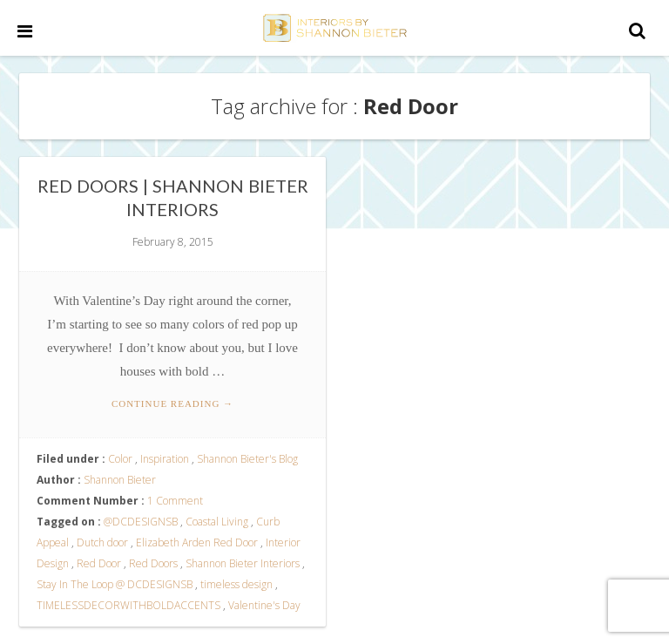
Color (120, 459)
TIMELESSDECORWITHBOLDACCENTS (128, 605)
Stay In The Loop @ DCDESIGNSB (115, 584)
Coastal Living (217, 522)
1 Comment (175, 501)
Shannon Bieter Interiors (243, 563)
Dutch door (102, 542)
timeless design (237, 584)
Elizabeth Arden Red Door (197, 542)
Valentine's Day (264, 605)
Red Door (99, 563)
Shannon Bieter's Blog (247, 459)
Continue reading (172, 403)
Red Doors (153, 563)
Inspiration (165, 459)
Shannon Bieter (120, 480)
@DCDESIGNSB (141, 522)
